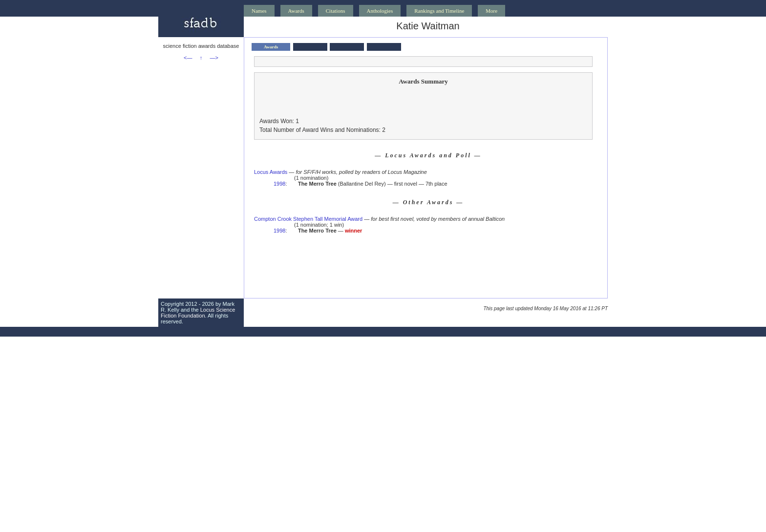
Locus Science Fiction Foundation (198, 313)
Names (259, 11)
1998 (279, 184)
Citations (336, 11)
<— (188, 58)
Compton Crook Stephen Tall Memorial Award (308, 219)
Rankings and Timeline (439, 11)
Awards (296, 11)
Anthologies (380, 11)
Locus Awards (271, 172)
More (491, 11)
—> (214, 58)
